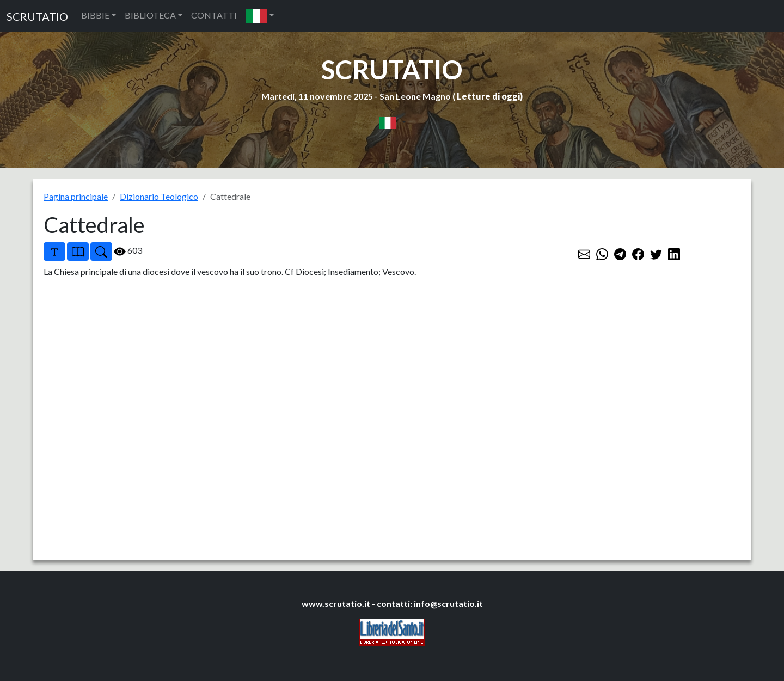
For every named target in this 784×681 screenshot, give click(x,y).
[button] (260, 16)
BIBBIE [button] (95, 15)
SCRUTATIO (37, 16)
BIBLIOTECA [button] (150, 15)
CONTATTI (214, 15)
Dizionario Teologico (159, 196)
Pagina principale (76, 196)
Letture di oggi (488, 96)
